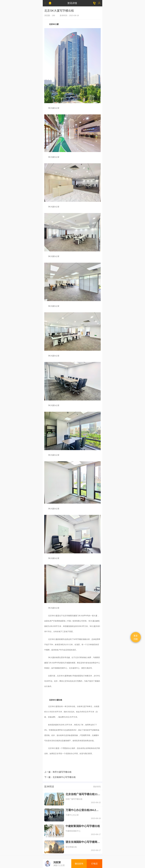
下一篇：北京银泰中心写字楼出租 (60, 777)
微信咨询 (79, 864)
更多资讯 (97, 787)
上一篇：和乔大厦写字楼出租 (58, 772)
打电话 (94, 864)
